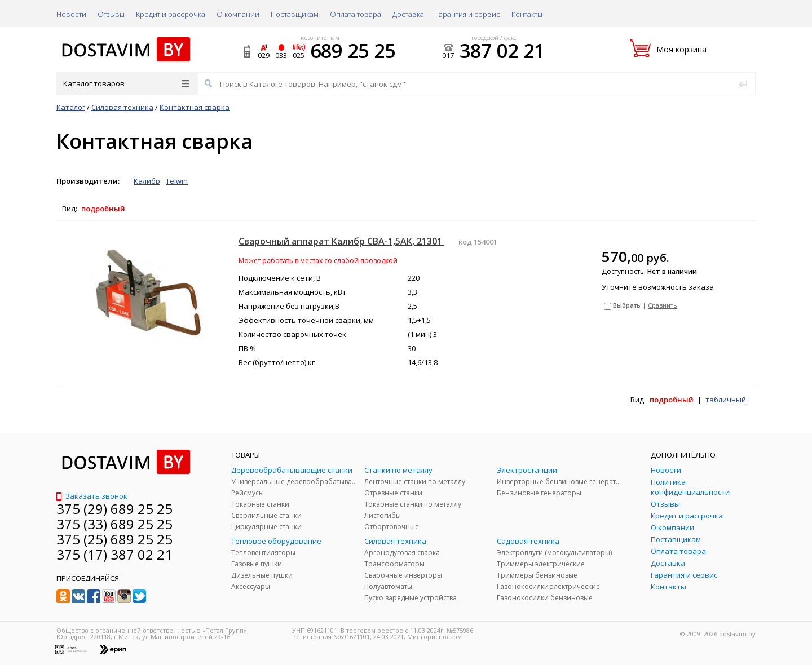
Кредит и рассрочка (171, 14)
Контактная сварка (195, 107)
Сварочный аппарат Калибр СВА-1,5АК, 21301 (341, 241)
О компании (238, 14)
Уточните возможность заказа (658, 287)
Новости (71, 14)
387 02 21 (502, 51)
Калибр (147, 181)
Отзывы (111, 14)
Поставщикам (295, 14)
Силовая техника (122, 107)
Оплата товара (356, 14)
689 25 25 (353, 51)
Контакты (527, 14)
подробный (103, 209)
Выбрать (627, 305)
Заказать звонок (92, 496)
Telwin (177, 181)
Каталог (71, 107)
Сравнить (663, 305)
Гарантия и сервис (468, 14)
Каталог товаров (126, 83)
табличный (726, 400)
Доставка (408, 14)
